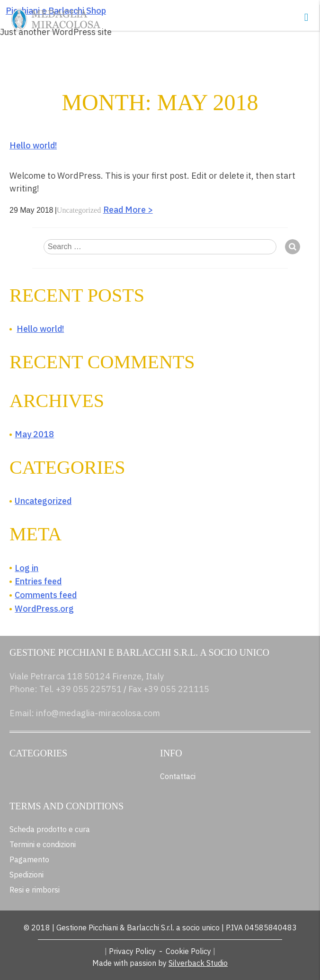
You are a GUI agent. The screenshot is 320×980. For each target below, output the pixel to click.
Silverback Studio (198, 963)
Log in (27, 568)
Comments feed (46, 595)
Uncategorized (79, 210)
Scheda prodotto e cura (50, 829)
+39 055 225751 (89, 689)
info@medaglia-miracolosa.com (98, 713)
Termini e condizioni (43, 844)
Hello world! (33, 145)
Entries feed (38, 581)
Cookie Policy (188, 951)
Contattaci (178, 776)
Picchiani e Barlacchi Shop (56, 11)
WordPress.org (44, 609)
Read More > (128, 210)
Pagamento (29, 859)
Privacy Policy (132, 951)
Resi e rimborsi (35, 890)
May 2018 (34, 434)
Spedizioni (27, 875)
